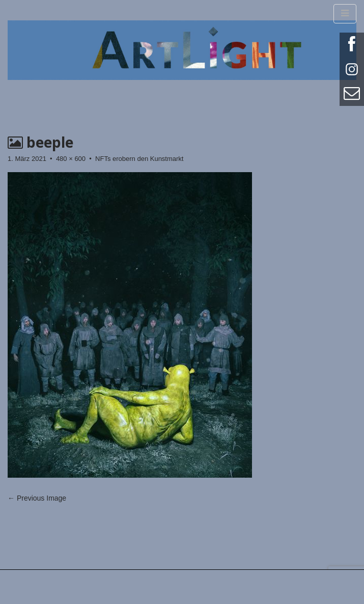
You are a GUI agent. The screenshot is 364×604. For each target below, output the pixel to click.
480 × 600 (71, 159)
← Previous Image (37, 498)
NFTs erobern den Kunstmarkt (139, 159)
